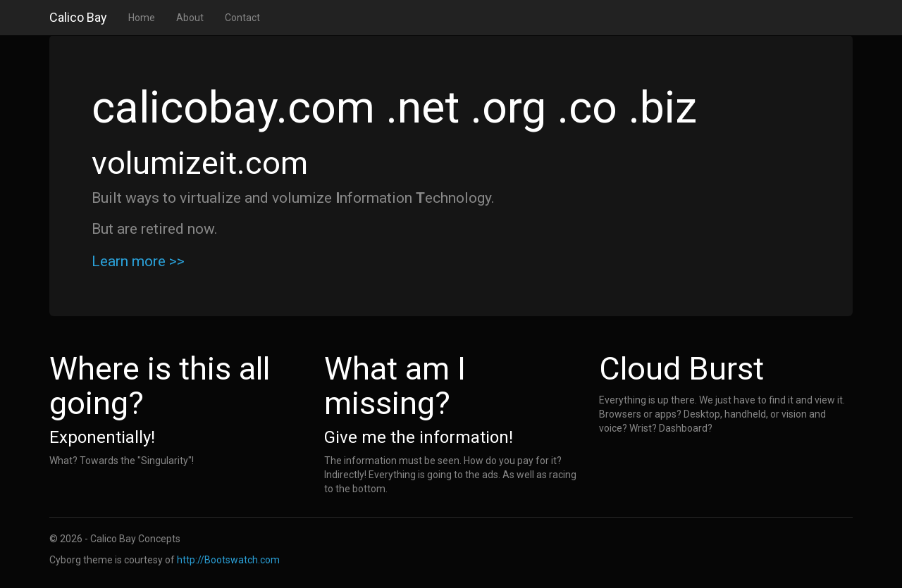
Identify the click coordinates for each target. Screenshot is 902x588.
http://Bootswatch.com (228, 560)
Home (142, 18)
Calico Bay (78, 17)
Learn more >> (138, 261)
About (190, 18)
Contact (242, 18)
